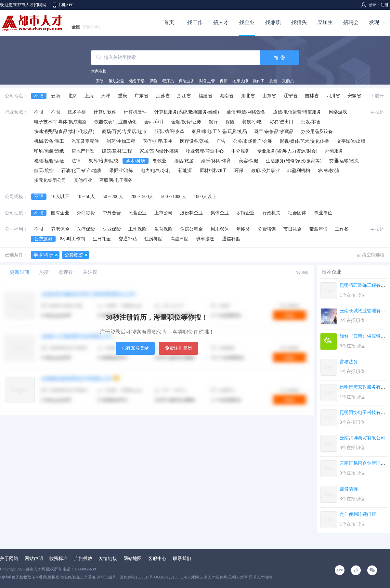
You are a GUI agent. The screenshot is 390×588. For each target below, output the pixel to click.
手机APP (65, 5)
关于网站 (9, 559)
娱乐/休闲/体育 (216, 161)
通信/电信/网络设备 (246, 112)
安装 (100, 81)
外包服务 (334, 151)
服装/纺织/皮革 (169, 132)
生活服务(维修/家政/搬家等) (294, 161)
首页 (169, 22)
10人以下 (60, 197)
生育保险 (163, 229)
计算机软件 (105, 112)
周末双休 (220, 229)
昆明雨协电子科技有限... (364, 413)
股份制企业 (191, 213)
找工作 (195, 22)
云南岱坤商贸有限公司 (362, 438)
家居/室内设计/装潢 (159, 151)
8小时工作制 (73, 239)
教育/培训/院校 (103, 161)
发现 (374, 22)
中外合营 (112, 213)
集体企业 (220, 213)
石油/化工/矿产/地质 (81, 171)
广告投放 (83, 559)
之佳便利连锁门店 (358, 514)
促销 (224, 81)
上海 (89, 96)
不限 (39, 96)
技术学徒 (77, 112)
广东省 (141, 96)
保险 (153, 81)
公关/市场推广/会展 (253, 141)
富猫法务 (349, 362)
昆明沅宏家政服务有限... (364, 387)
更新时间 (19, 272)
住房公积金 (191, 229)
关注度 (90, 272)
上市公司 (163, 213)
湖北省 (248, 96)
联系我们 (182, 559)
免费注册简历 (178, 348)
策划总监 (116, 81)
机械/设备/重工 (49, 141)
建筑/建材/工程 (117, 151)
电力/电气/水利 (156, 171)
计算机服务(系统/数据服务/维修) (187, 112)
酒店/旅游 (184, 161)
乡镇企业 (245, 213)
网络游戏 (338, 112)
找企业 (247, 22)
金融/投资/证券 (186, 122)
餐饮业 (160, 161)
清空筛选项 (373, 255)
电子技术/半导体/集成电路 (60, 122)
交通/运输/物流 (344, 161)
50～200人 (113, 197)
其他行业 (83, 180)
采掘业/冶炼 (121, 171)
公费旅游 (43, 239)
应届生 (325, 22)
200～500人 (142, 197)
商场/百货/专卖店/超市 (124, 132)
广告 (221, 141)
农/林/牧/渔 (329, 171)
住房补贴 (153, 239)
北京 (72, 96)
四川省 (333, 96)
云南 (56, 96)
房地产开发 (83, 151)
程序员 (168, 81)
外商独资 (86, 213)
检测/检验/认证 (49, 161)
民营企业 (137, 213)
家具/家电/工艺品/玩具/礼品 (219, 132)
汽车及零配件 (85, 141)
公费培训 (267, 229)
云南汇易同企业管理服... (364, 463)
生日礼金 (102, 239)
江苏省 (163, 96)
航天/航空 (44, 171)
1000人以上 (205, 197)
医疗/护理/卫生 (158, 141)
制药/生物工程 (121, 141)
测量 (273, 81)
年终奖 (243, 229)
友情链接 (108, 559)
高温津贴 (179, 239)
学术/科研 (136, 161)
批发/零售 (311, 122)
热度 (44, 272)
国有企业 (60, 213)
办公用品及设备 (317, 132)
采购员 (288, 81)
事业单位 (323, 213)
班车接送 (205, 239)
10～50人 (86, 197)
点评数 (66, 272)
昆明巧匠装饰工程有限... (364, 285)
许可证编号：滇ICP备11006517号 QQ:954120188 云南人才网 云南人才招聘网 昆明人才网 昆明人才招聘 (184, 577)
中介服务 (240, 151)
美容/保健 (249, 161)
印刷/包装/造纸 (49, 151)
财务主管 (207, 81)
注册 (384, 5)
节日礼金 (292, 229)
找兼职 (273, 22)
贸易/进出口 (281, 122)
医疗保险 (86, 229)
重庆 (123, 96)
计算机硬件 (135, 112)
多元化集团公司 (50, 180)
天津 (106, 96)
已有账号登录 (135, 348)
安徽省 (354, 96)
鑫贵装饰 (349, 489)
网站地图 (133, 559)
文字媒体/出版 (351, 141)
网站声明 (34, 559)
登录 (372, 5)
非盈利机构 (299, 171)
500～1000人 (174, 197)
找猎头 (299, 22)
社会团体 (297, 213)
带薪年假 (318, 229)
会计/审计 (154, 122)
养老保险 (60, 229)
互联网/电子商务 (116, 180)
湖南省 (227, 96)
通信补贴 (231, 239)
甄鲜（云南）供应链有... (364, 336)
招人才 (221, 22)
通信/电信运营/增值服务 (297, 112)
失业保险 (112, 229)
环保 (239, 171)
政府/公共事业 (266, 171)
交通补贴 (128, 239)
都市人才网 (35, 569)
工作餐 (342, 229)
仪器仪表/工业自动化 (115, 122)
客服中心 (157, 559)
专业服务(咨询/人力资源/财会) (287, 151)
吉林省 (312, 96)
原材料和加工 (213, 171)
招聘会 (351, 22)
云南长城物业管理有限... (364, 311)
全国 (86, 27)
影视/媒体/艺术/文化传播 (305, 141)
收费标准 (58, 559)
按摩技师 (240, 81)
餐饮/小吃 (252, 122)
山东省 (269, 96)
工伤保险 (137, 229)
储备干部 (137, 81)
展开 (379, 96)
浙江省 (184, 96)
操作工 (259, 81)
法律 (76, 161)
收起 (379, 112)
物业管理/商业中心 (205, 151)
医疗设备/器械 (194, 141)
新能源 (185, 171)
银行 (213, 122)
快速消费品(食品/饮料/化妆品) (64, 132)
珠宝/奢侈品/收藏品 (274, 132)
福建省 (205, 96)
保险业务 (187, 81)
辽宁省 (291, 96)
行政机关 (271, 213)
